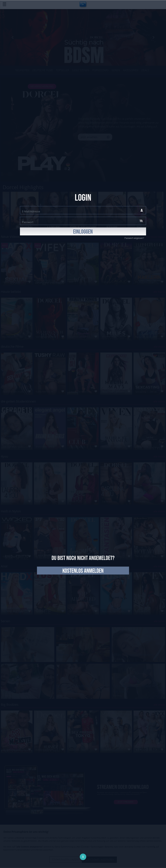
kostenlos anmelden (83, 571)
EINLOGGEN (83, 232)
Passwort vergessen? (134, 238)
